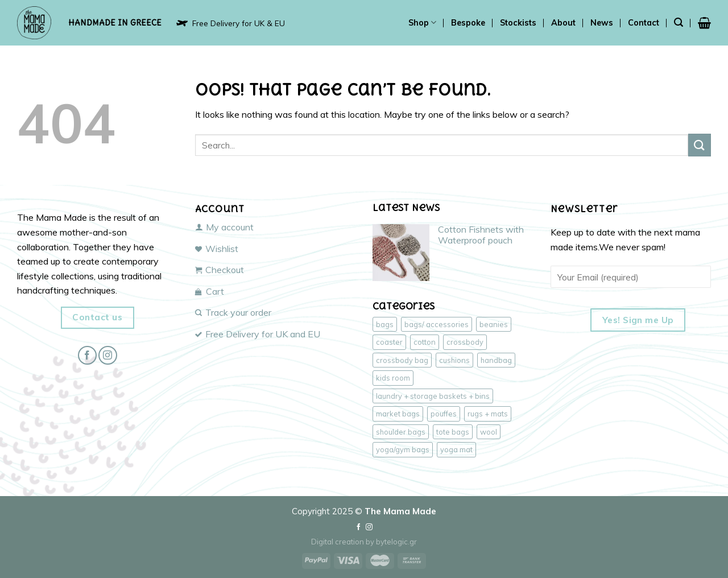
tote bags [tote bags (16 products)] (453, 432)
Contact (644, 23)
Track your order (233, 312)
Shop (422, 22)
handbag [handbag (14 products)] (496, 360)
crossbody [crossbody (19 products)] (465, 342)
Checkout (220, 270)
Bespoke (468, 23)
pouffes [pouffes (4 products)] (444, 414)
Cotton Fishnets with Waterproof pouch (481, 235)
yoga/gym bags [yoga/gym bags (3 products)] (403, 449)
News (602, 23)
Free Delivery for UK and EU (258, 334)
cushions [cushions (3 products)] (454, 360)
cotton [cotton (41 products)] (425, 342)
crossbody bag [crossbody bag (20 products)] (402, 360)
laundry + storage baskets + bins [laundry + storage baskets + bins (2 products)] (433, 396)
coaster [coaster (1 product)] (389, 342)
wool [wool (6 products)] (489, 432)
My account (224, 227)
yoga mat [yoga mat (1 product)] (456, 449)
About (563, 23)
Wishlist (217, 249)
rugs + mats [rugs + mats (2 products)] (488, 414)
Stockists (518, 23)
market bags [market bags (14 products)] (398, 414)
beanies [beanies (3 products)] (494, 324)
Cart (210, 291)
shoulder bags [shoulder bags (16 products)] (401, 432)
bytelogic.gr (396, 542)
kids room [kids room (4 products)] (393, 378)
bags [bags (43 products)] (385, 324)
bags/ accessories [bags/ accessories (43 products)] (437, 324)
